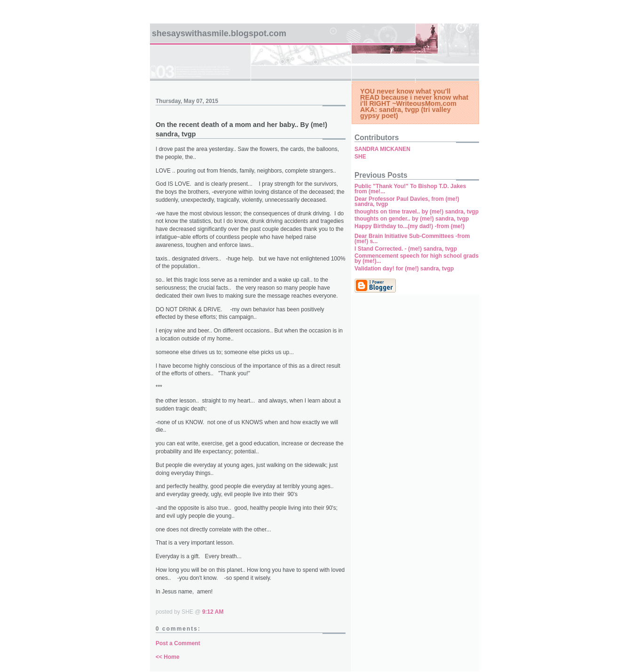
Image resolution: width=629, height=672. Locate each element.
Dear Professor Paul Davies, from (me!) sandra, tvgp (407, 202)
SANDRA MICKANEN (382, 149)
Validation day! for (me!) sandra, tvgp (404, 269)
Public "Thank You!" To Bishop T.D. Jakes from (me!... (410, 189)
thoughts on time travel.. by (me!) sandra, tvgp (417, 212)
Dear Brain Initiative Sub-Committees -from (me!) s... (412, 239)
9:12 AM (213, 612)
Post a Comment (178, 643)
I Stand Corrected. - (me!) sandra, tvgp (406, 249)
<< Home (168, 657)
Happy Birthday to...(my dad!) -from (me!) (409, 226)
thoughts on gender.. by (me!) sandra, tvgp (412, 219)
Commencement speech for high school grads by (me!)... (417, 258)
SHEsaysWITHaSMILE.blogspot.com (219, 33)
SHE (360, 157)
